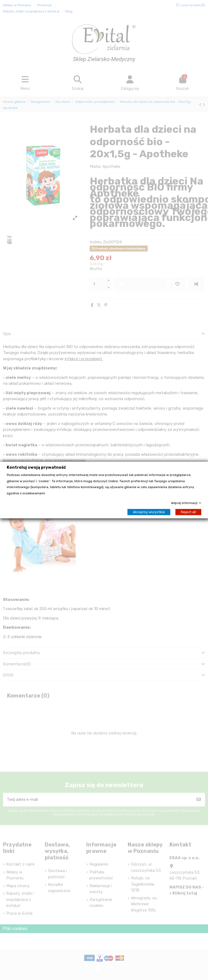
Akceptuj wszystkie (149, 512)
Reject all (188, 512)
